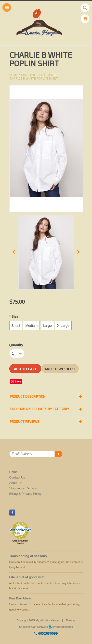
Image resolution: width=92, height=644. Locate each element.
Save (18, 381)
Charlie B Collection (37, 75)
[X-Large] (63, 326)
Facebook (12, 513)
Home (13, 75)
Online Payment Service (20, 542)
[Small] (16, 326)
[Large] (47, 326)
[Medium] (31, 326)
